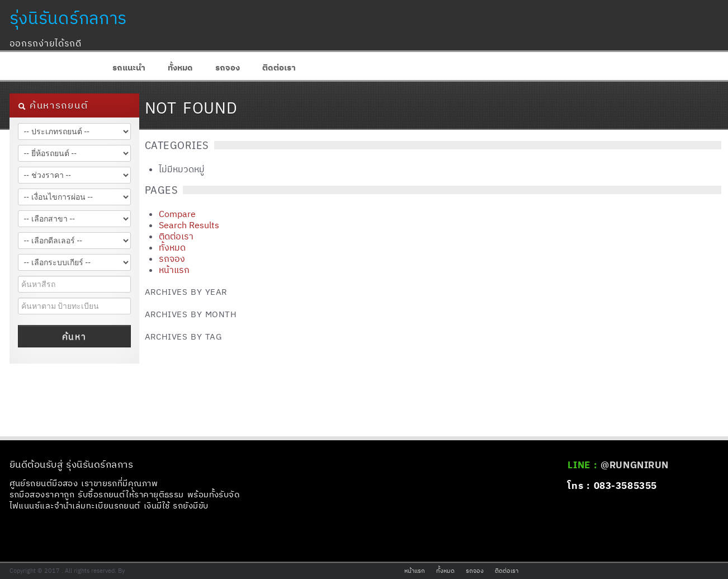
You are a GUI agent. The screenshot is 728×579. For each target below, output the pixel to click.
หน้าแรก (174, 270)
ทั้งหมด (180, 67)
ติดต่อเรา (279, 67)
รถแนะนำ (129, 67)
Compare (177, 214)
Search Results (189, 225)
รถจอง (228, 67)
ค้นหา (74, 336)
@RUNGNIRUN (634, 465)
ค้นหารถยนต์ (53, 105)
